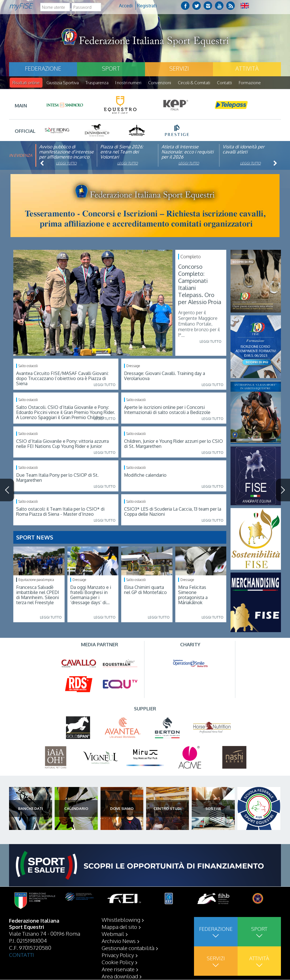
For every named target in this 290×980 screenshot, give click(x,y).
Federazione (43, 68)
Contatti (224, 83)
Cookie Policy (118, 962)
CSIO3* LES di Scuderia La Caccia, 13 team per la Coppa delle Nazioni (173, 512)
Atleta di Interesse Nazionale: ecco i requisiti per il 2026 (187, 152)
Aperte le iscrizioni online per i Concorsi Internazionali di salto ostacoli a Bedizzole (167, 410)
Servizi (179, 68)
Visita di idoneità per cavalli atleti (244, 149)
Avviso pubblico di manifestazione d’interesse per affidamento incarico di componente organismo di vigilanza (66, 157)
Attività (247, 68)
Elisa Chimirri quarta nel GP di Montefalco (145, 590)
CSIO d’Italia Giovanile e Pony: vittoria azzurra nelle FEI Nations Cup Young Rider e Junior (62, 444)
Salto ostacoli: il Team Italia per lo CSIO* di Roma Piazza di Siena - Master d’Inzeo (60, 512)
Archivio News (119, 941)
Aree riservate (118, 969)
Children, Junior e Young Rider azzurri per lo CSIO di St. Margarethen (173, 444)
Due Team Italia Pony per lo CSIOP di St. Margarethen (57, 478)
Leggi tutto (66, 163)
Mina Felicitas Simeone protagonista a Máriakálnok (193, 595)
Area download (120, 976)
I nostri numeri (128, 83)
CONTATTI (22, 955)
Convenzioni (160, 83)
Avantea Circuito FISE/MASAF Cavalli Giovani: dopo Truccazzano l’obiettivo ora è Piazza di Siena (62, 379)
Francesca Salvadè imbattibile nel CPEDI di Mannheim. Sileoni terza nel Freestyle (38, 595)
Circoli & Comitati (194, 83)
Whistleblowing (121, 920)
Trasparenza (97, 83)
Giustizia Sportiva (63, 83)
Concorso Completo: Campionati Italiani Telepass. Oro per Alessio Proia (200, 284)
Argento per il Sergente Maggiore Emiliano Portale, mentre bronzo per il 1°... (199, 324)
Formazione (250, 83)
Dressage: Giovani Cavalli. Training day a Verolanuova (165, 376)
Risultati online (26, 83)
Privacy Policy (118, 955)
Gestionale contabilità (128, 948)
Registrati (147, 6)
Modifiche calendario (145, 475)
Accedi (126, 6)
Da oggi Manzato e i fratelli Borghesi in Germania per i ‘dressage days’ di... (91, 595)
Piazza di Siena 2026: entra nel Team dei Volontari (122, 152)
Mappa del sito (119, 927)
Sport (111, 68)
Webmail (113, 934)
